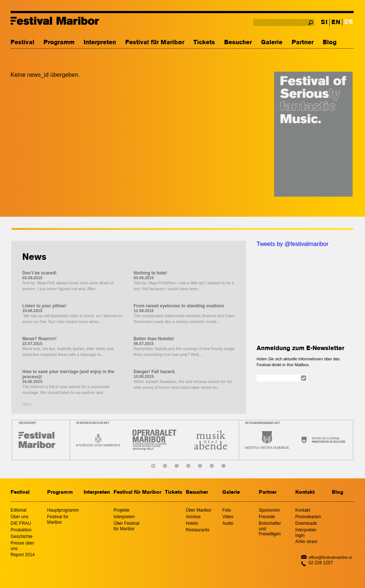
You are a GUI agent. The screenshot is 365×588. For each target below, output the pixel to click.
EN (336, 22)
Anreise (193, 517)
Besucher (238, 43)
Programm (59, 43)
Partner (303, 43)
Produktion (21, 530)
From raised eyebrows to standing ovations (179, 306)
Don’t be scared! (39, 273)
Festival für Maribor (155, 43)
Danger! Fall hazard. (155, 372)
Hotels (192, 523)
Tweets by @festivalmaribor (293, 244)
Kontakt (305, 492)
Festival (22, 43)
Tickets (204, 43)
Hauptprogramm (63, 510)
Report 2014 (23, 555)
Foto (227, 510)
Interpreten (100, 43)
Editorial (18, 510)
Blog (330, 43)
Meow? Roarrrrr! (39, 339)
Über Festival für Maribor (126, 526)
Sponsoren (269, 510)
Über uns (20, 517)
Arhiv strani (306, 542)
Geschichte (22, 536)
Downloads (306, 523)
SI (324, 22)
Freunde (267, 517)
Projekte (122, 510)
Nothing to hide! (150, 273)
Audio (228, 523)
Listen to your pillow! (44, 306)
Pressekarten (308, 517)
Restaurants (198, 530)
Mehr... (28, 404)
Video (228, 517)
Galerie (272, 43)
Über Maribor (199, 510)
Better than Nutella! (154, 339)
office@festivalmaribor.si (330, 557)
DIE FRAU (21, 523)
